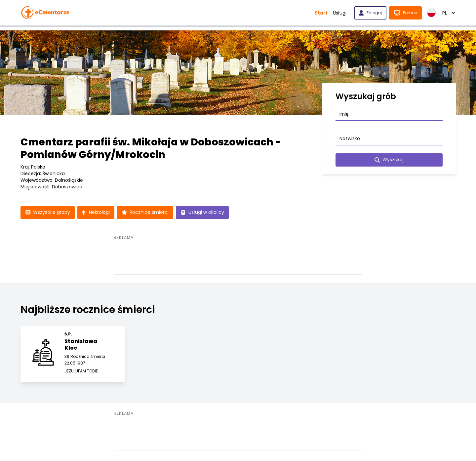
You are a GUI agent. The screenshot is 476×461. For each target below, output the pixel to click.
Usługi (340, 13)
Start (321, 13)
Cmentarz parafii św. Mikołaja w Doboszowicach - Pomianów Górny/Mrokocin (151, 148)
